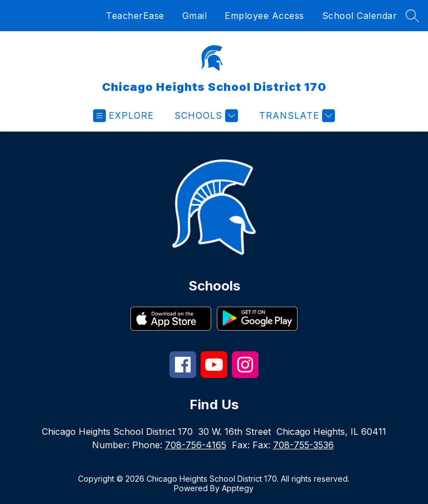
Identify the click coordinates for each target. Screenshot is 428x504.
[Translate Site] (296, 116)
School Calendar (360, 16)
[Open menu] (123, 116)
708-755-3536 (303, 445)
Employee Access (264, 16)
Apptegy (238, 488)
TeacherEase (135, 16)
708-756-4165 (196, 445)
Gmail (195, 16)
